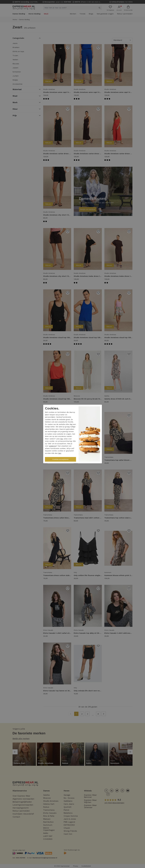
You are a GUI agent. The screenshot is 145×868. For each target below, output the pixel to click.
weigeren (53, 446)
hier (62, 439)
